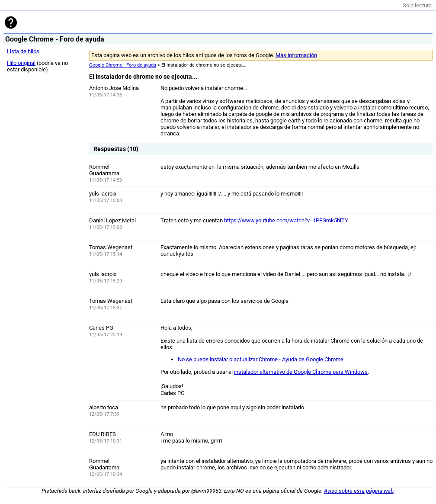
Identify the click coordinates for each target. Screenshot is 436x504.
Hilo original (21, 63)
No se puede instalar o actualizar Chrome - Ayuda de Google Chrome (261, 359)
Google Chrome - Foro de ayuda (123, 65)
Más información (296, 55)
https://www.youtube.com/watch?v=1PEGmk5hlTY (286, 220)
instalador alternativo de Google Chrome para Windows (301, 372)
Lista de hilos (23, 51)
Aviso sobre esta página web (359, 491)
